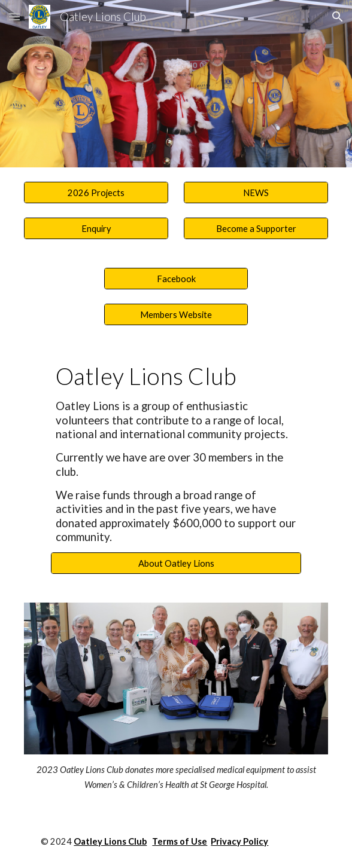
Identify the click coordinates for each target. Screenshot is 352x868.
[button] (14, 16)
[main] (176, 453)
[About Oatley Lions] (176, 563)
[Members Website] (176, 314)
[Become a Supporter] (256, 228)
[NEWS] (256, 192)
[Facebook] (176, 279)
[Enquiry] (96, 228)
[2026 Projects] (96, 192)
